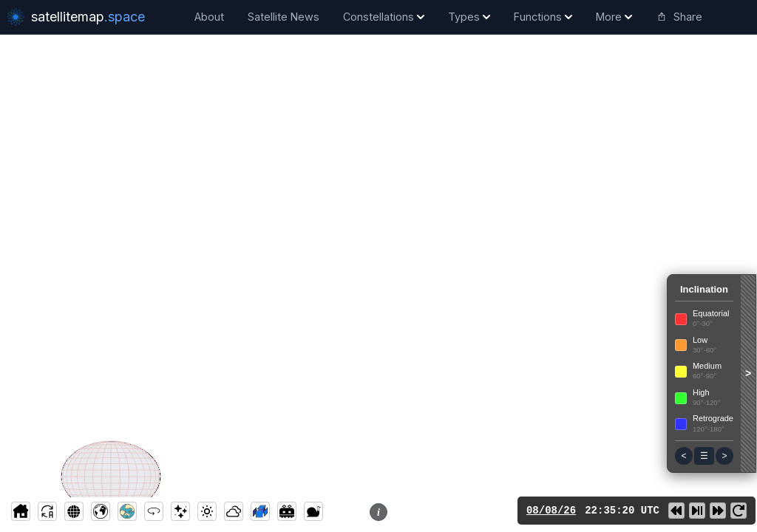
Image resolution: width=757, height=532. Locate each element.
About (209, 17)
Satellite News (284, 17)
